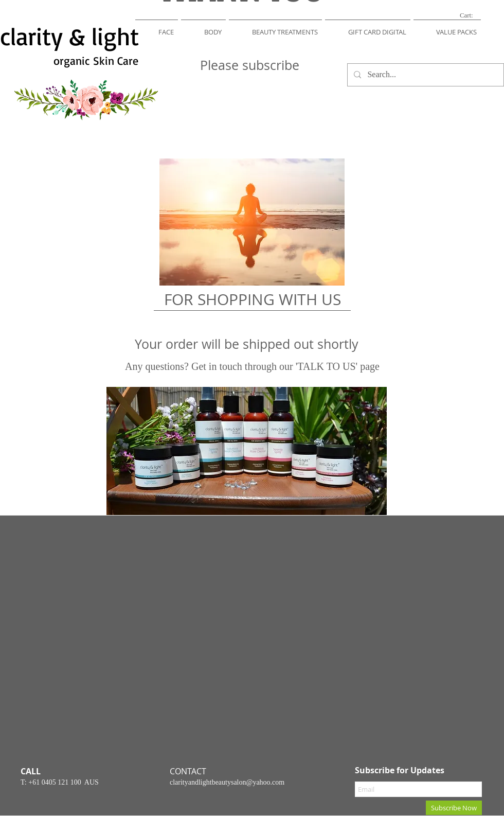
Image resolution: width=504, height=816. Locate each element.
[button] (157, 27)
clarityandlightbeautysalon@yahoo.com (227, 782)
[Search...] (425, 75)
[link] (472, 15)
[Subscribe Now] (454, 808)
